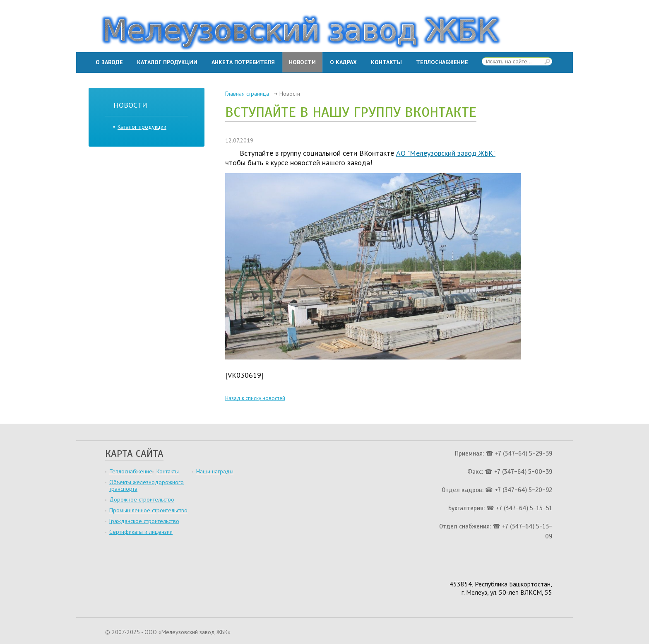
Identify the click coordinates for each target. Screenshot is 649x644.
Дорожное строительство (142, 499)
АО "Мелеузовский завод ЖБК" (446, 153)
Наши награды (215, 471)
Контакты (386, 62)
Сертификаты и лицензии (141, 532)
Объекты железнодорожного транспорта (147, 485)
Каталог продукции (167, 62)
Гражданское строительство (144, 521)
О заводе (109, 62)
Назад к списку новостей (255, 398)
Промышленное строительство (148, 510)
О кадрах (343, 62)
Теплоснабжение (442, 62)
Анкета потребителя (243, 62)
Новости (302, 62)
